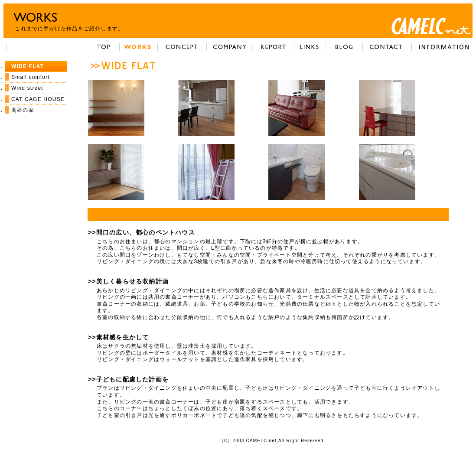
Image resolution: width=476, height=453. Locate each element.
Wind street (27, 88)
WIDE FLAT (28, 66)
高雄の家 (23, 110)
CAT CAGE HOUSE (38, 99)
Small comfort (31, 77)
